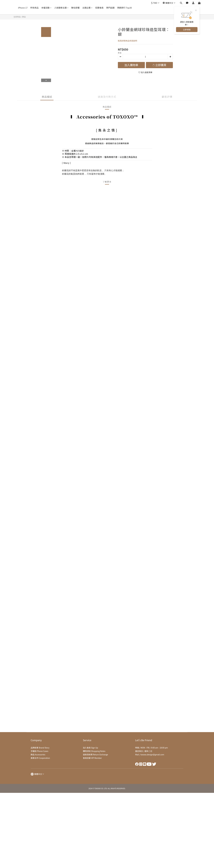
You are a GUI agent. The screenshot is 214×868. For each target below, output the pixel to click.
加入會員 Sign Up (90, 748)
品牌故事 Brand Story (40, 748)
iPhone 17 (23, 8)
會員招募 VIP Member (92, 758)
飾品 (24, 17)
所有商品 (34, 8)
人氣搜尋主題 (61, 8)
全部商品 (17, 17)
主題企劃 (87, 8)
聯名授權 (75, 8)
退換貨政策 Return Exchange (95, 755)
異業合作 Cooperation (40, 758)
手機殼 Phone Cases (39, 751)
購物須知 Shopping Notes (94, 751)
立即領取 (187, 30)
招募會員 (99, 8)
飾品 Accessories (38, 755)
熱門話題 (110, 8)
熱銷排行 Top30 (124, 8)
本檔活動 (46, 8)
